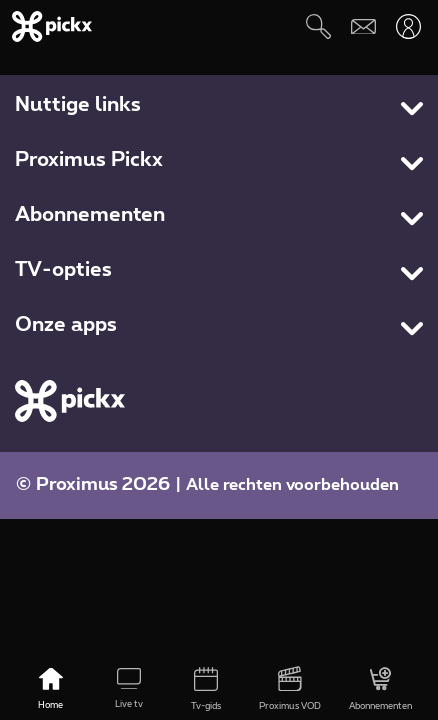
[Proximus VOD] (290, 690)
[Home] (51, 690)
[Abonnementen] (380, 690)
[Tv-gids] (207, 690)
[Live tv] (129, 690)
